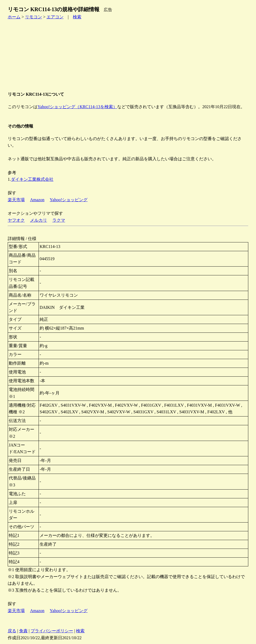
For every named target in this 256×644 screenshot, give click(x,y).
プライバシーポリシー (52, 631)
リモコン (33, 17)
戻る (12, 631)
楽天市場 (16, 200)
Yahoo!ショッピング (69, 200)
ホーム (14, 17)
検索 (77, 17)
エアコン (55, 17)
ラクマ (59, 220)
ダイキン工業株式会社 (32, 179)
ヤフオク (16, 220)
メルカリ (39, 220)
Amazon (37, 200)
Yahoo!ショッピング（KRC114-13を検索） (77, 107)
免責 (23, 631)
